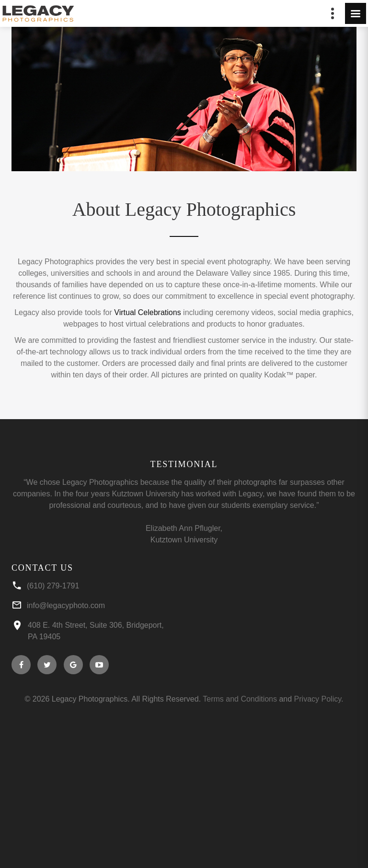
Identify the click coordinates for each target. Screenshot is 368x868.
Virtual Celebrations (147, 312)
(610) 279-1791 (53, 586)
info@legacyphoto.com (66, 605)
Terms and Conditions (240, 699)
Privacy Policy (318, 699)
